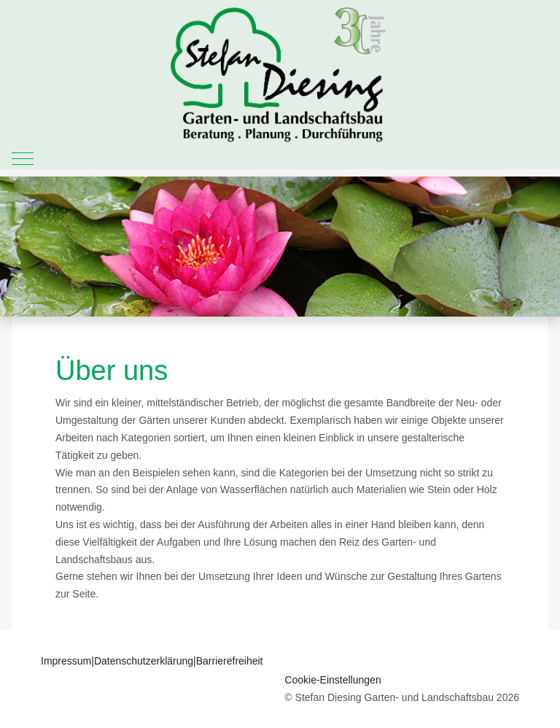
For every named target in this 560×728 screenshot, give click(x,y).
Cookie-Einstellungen (332, 680)
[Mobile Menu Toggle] (23, 158)
